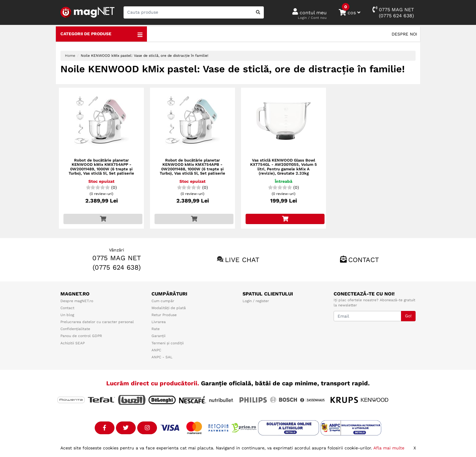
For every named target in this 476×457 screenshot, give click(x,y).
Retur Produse (164, 315)
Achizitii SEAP (73, 343)
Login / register (256, 301)
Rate (156, 329)
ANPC (156, 350)
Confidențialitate (75, 329)
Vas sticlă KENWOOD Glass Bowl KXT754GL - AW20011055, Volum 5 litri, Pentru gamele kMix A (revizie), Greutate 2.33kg (284, 167)
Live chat (242, 260)
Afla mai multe (389, 448)
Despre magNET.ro (77, 301)
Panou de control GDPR (81, 336)
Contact (364, 260)
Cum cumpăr (163, 301)
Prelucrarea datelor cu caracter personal (97, 322)
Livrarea (159, 322)
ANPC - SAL (162, 357)
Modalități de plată (169, 308)
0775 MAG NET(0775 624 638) (393, 12)
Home (70, 56)
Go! (408, 316)
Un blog (67, 315)
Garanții (158, 336)
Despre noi (404, 34)
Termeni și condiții (168, 343)
